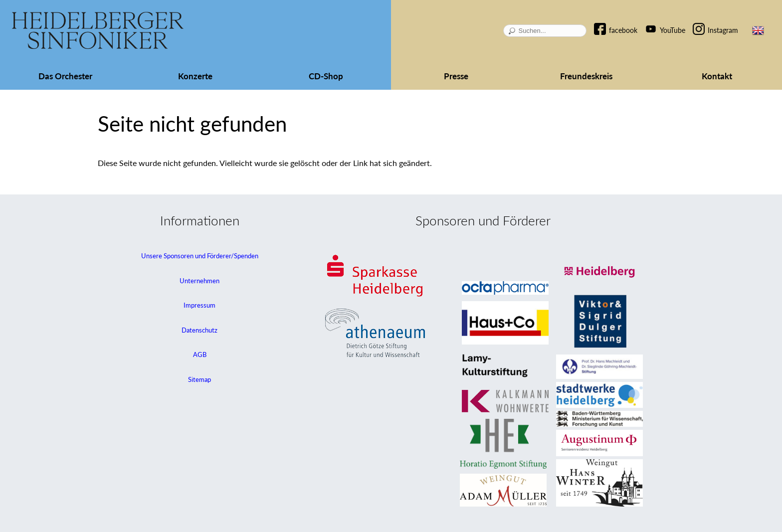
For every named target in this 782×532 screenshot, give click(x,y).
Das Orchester (65, 76)
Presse (456, 76)
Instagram (723, 30)
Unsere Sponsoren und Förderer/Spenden (200, 256)
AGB (200, 355)
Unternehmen (199, 281)
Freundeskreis (586, 76)
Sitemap (199, 379)
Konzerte (195, 76)
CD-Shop (326, 76)
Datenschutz (199, 330)
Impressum (199, 305)
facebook (623, 30)
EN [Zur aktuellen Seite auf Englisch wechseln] (758, 30)
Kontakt (717, 76)
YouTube (673, 30)
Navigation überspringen (605, 22)
